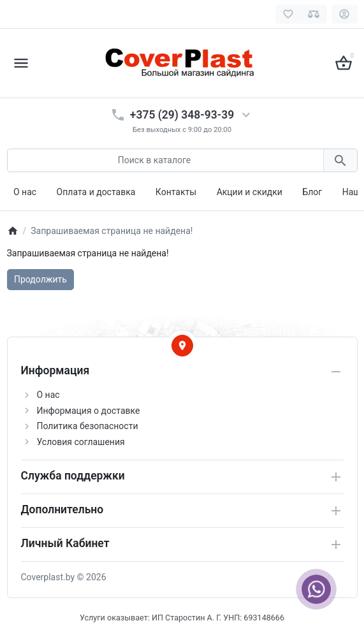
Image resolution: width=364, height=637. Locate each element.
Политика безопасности (88, 426)
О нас (25, 192)
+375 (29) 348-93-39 (182, 115)
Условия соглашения (81, 442)
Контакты (176, 192)
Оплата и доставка (96, 192)
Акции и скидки (250, 192)
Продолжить (40, 279)
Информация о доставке (89, 411)
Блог (312, 192)
